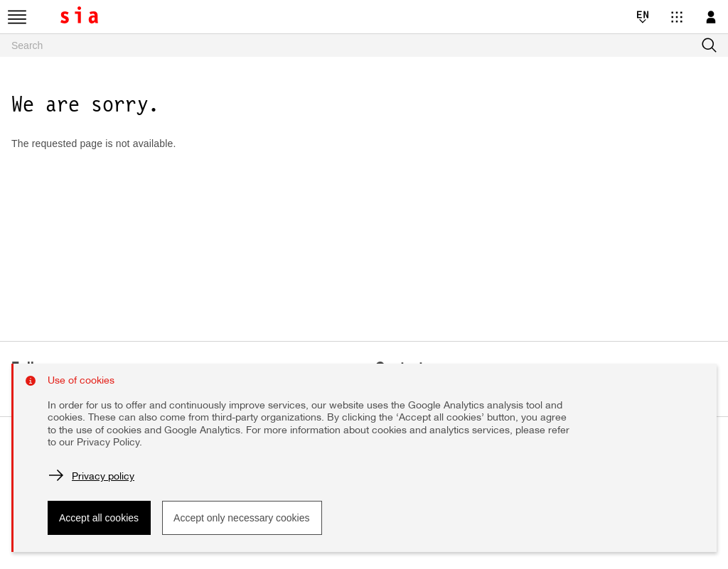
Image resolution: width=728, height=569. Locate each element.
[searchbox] (364, 45)
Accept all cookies (99, 518)
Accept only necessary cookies (241, 518)
